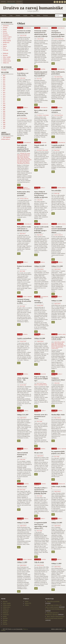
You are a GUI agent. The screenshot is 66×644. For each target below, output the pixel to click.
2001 (4, 121)
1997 (4, 128)
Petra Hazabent (20, 161)
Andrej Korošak (23, 36)
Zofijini (3, 2)
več (19, 60)
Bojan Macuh (23, 234)
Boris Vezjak (23, 271)
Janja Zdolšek (20, 156)
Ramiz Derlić (27, 161)
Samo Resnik (61, 346)
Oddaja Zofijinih (7, 41)
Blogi (32, 16)
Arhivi (3, 19)
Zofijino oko (6, 63)
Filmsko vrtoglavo (7, 37)
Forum (38, 16)
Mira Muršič (23, 160)
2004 (4, 115)
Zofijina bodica (6, 59)
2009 (4, 106)
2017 (4, 91)
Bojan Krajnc (57, 150)
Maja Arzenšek (20, 157)
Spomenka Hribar (59, 347)
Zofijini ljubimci (40, 269)
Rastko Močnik (54, 346)
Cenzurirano (6, 26)
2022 (4, 81)
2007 (4, 109)
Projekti (25, 16)
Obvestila (5, 33)
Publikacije (6, 53)
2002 (4, 119)
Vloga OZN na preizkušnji (53, 601)
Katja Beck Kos (26, 156)
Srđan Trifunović (26, 162)
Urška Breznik (20, 163)
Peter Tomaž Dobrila (59, 345)
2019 (4, 87)
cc (2, 629)
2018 (4, 89)
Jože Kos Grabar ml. (24, 198)
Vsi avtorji (4, 70)
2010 (4, 104)
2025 (4, 75)
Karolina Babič (40, 306)
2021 (4, 83)
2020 (4, 85)
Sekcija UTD (11, 2)
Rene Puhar (20, 162)
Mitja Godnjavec (58, 418)
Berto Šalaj (39, 79)
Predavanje (5, 50)
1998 (4, 126)
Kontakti (18, 16)
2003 (4, 117)
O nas (11, 16)
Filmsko (5, 29)
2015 (4, 94)
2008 (4, 108)
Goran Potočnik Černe (25, 155)
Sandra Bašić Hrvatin (43, 385)
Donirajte (5, 624)
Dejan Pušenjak (58, 343)
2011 (4, 102)
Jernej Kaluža (46, 115)
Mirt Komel (39, 150)
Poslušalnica (6, 35)
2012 (4, 100)
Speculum (5, 55)
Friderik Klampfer (24, 118)
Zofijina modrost (7, 61)
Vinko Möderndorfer (58, 77)
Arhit (63, 629)
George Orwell (23, 341)
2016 (4, 92)
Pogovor (5, 46)
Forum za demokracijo (59, 39)
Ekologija (5, 27)
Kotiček (5, 31)
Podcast (5, 44)
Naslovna (4, 16)
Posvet (4, 48)
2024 (4, 77)
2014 (4, 96)
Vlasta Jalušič (45, 150)
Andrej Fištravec (58, 342)
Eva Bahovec (40, 115)
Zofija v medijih (7, 57)
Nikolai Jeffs (57, 194)
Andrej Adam (23, 78)
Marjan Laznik (24, 158)
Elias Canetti (23, 490)
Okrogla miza (6, 43)
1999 (4, 124)
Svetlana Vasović (55, 348)
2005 (4, 113)
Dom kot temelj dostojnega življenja (55, 609)
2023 (4, 79)
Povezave (46, 16)
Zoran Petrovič (27, 163)
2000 (4, 123)
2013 (4, 98)
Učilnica (19, 2)
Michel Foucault (40, 565)
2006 (4, 111)
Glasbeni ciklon (7, 39)
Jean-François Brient (59, 115)
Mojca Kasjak (28, 160)
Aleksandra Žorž (23, 153)
